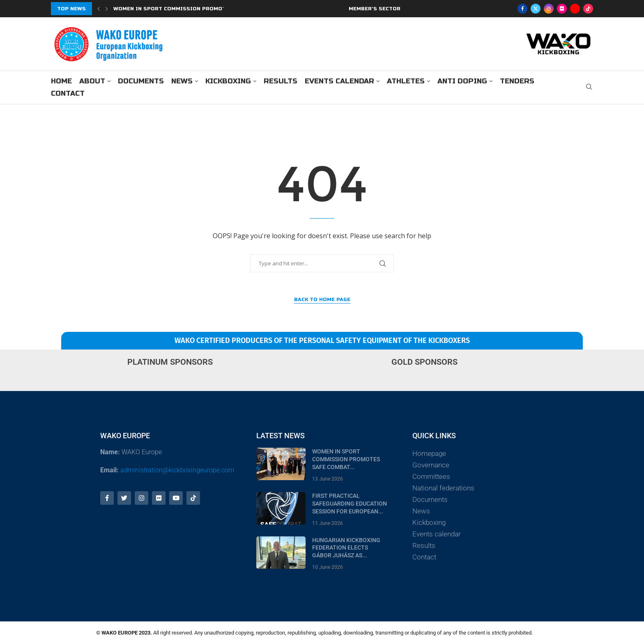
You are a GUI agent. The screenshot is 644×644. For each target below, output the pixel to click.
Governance (431, 465)
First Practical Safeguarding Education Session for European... (350, 504)
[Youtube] (575, 9)
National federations (443, 488)
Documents (141, 81)
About (92, 81)
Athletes (406, 81)
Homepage (429, 453)
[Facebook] (522, 9)
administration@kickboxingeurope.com (177, 470)
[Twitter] (536, 9)
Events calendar (339, 81)
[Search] (589, 88)
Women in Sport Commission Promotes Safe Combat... (346, 459)
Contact (68, 93)
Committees (431, 476)
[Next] (107, 9)
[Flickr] (562, 9)
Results (281, 81)
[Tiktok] (588, 9)
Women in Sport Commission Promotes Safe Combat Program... (210, 9)
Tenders (517, 81)
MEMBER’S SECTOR (375, 9)
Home (61, 81)
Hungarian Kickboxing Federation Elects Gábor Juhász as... (346, 548)
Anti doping (462, 81)
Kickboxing (228, 81)
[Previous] (99, 9)
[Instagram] (549, 9)
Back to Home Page (322, 299)
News (182, 81)
